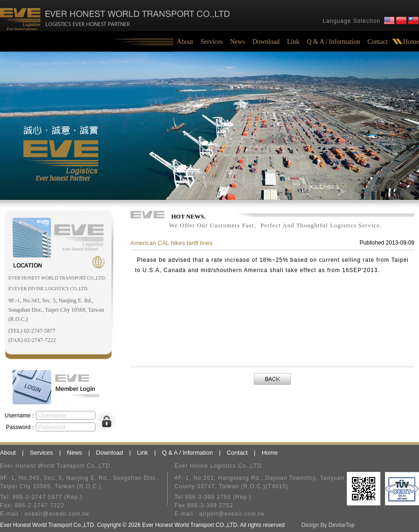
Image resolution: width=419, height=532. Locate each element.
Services (212, 42)
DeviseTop (342, 525)
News (237, 42)
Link (293, 42)
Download (266, 42)
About (185, 42)
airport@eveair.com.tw (232, 514)
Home (411, 42)
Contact (378, 42)
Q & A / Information (333, 42)
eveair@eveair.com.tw (57, 514)
